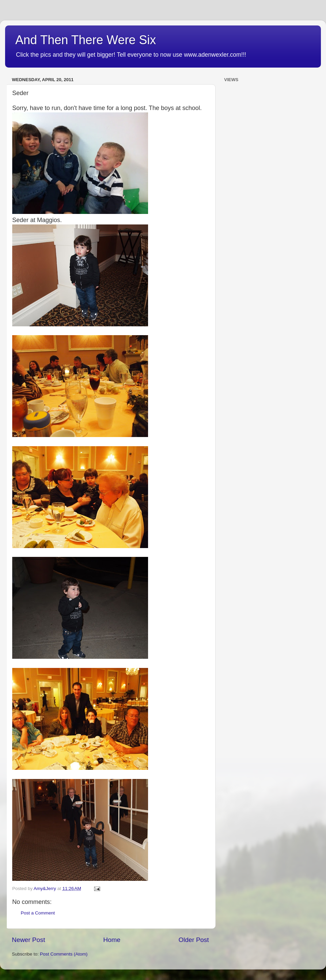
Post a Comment (38, 913)
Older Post (194, 940)
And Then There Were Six (86, 40)
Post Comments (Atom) (64, 954)
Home (112, 940)
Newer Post (29, 940)
